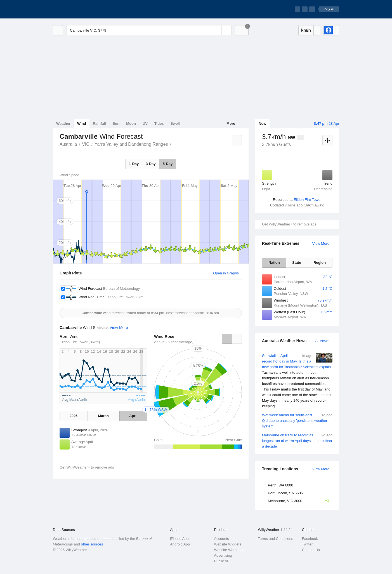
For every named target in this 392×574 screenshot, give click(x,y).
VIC (86, 144)
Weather (63, 123)
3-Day (151, 164)
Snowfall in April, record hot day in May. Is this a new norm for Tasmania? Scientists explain (297, 381)
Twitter (307, 544)
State (297, 263)
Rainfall (99, 123)
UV (145, 123)
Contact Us (311, 550)
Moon (131, 123)
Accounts (221, 539)
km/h (306, 30)
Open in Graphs (226, 273)
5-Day (168, 164)
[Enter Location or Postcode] (149, 30)
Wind (82, 123)
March (103, 416)
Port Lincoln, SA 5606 (285, 493)
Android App (180, 544)
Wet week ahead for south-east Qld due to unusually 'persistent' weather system (297, 420)
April (133, 416)
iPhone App (179, 539)
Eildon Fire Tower (308, 200)
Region (320, 263)
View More (321, 244)
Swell (175, 123)
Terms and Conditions (276, 539)
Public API (222, 561)
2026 (73, 416)
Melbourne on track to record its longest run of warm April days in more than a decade (297, 440)
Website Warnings (229, 550)
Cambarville (174, 144)
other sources (92, 544)
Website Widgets (227, 544)
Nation (274, 263)
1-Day (134, 164)
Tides (159, 123)
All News (322, 341)
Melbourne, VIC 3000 (300, 501)
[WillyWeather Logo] (79, 9)
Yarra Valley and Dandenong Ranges (131, 144)
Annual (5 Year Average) (174, 342)
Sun (116, 123)
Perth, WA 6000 (281, 485)
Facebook (310, 539)
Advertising (223, 555)
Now (262, 123)
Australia (68, 144)
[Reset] (217, 30)
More (231, 123)
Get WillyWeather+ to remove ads (289, 224)
